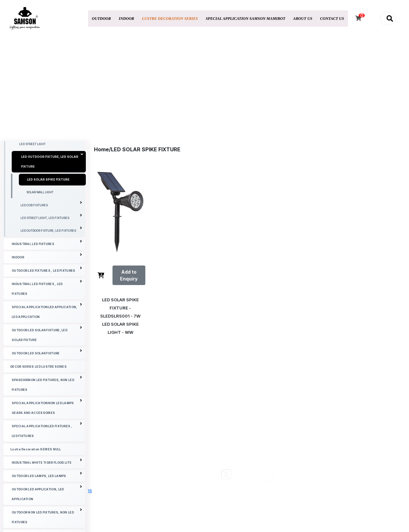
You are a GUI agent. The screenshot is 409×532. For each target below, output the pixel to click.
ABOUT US (303, 19)
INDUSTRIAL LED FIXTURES (47, 298)
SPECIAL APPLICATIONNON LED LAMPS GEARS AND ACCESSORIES (47, 462)
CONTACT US (332, 19)
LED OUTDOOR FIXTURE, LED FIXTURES (51, 284)
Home (101, 149)
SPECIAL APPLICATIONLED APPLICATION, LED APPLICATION (47, 366)
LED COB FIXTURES (51, 259)
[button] (388, 19)
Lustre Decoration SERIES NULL (36, 504)
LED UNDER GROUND (34, 174)
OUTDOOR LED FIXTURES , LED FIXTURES (47, 324)
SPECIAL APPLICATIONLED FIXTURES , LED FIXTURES (47, 485)
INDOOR (126, 19)
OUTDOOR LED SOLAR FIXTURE (47, 407)
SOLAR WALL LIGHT (40, 247)
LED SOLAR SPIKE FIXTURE (48, 234)
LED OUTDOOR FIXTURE (51, 147)
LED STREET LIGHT (32, 199)
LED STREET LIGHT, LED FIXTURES (51, 272)
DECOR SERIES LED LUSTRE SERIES (39, 422)
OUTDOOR (102, 19)
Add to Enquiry (129, 275)
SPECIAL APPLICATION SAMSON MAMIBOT (246, 19)
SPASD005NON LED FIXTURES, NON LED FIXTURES (47, 438)
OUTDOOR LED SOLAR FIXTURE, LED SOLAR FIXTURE (47, 389)
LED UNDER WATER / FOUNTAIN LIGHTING (48, 161)
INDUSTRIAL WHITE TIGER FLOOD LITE (47, 516)
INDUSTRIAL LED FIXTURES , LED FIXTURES (47, 342)
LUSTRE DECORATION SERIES (170, 19)
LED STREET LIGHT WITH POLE (41, 186)
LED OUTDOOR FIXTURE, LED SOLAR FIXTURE (52, 216)
